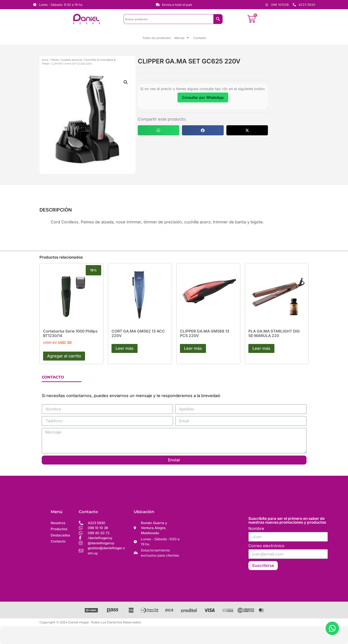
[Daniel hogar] (214, 543)
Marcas (182, 38)
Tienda (55, 60)
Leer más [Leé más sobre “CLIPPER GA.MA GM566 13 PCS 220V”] (193, 348)
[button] (126, 82)
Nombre (256, 529)
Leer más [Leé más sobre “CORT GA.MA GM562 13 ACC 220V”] (125, 348)
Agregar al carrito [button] (64, 356)
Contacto (200, 38)
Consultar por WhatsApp (203, 97)
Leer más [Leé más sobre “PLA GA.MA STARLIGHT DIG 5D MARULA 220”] (261, 348)
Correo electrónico (266, 546)
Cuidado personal (71, 60)
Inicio (45, 60)
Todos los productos (156, 38)
